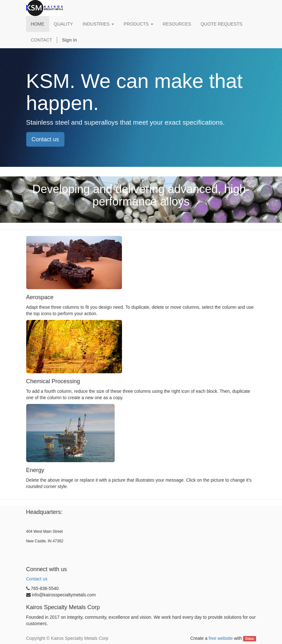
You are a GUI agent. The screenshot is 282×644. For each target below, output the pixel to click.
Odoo (250, 639)
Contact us (45, 139)
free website (221, 638)
